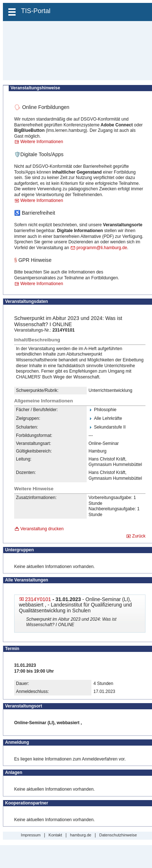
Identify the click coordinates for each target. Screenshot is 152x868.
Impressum (31, 835)
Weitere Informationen (42, 142)
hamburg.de (81, 835)
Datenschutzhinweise (118, 835)
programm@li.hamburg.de (102, 248)
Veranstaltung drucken (42, 529)
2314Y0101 (38, 599)
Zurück (139, 536)
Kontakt (55, 835)
